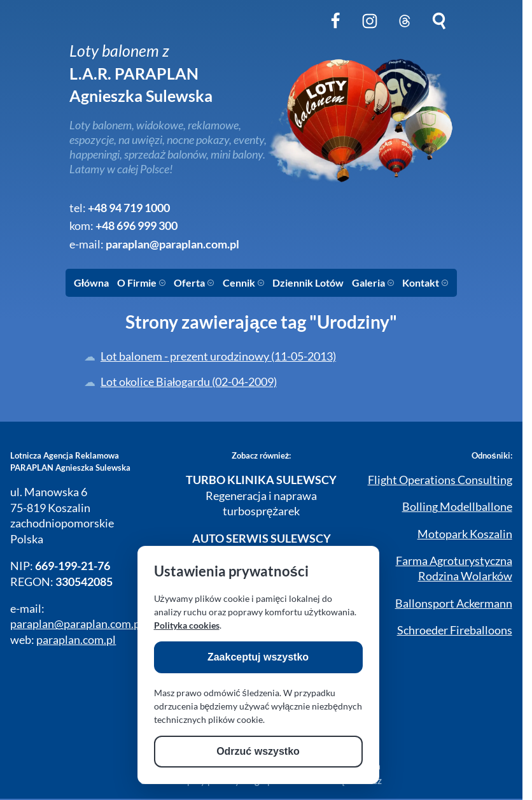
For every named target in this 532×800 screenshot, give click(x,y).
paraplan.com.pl (76, 640)
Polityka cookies (187, 625)
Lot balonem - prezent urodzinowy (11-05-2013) (218, 356)
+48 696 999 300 (136, 226)
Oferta (194, 282)
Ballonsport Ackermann (454, 604)
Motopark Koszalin (465, 534)
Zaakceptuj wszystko (258, 657)
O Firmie (142, 282)
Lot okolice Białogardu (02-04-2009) (189, 382)
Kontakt (425, 282)
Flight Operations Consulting (440, 480)
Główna (91, 282)
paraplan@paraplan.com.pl (172, 244)
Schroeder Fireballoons (455, 630)
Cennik (244, 282)
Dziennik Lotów (308, 282)
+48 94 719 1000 (129, 208)
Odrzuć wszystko (258, 751)
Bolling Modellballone (457, 507)
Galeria (373, 282)
